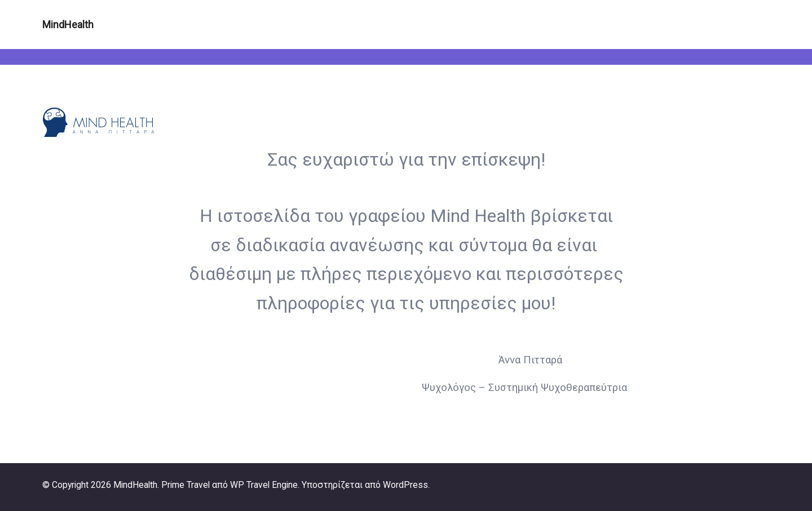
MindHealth (68, 25)
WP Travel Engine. (265, 485)
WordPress (405, 485)
